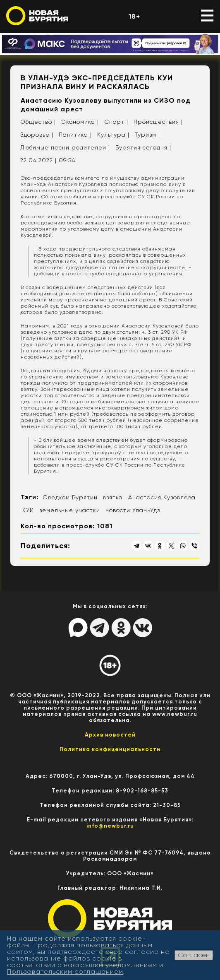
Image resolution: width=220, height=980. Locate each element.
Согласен (194, 955)
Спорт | (116, 122)
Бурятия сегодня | (143, 147)
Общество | (38, 122)
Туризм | (147, 135)
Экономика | (80, 122)
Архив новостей (110, 735)
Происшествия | (158, 122)
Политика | (75, 135)
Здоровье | (37, 135)
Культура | (113, 135)
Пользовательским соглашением (65, 972)
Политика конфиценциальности (110, 749)
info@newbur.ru (110, 826)
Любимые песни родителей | (65, 147)
